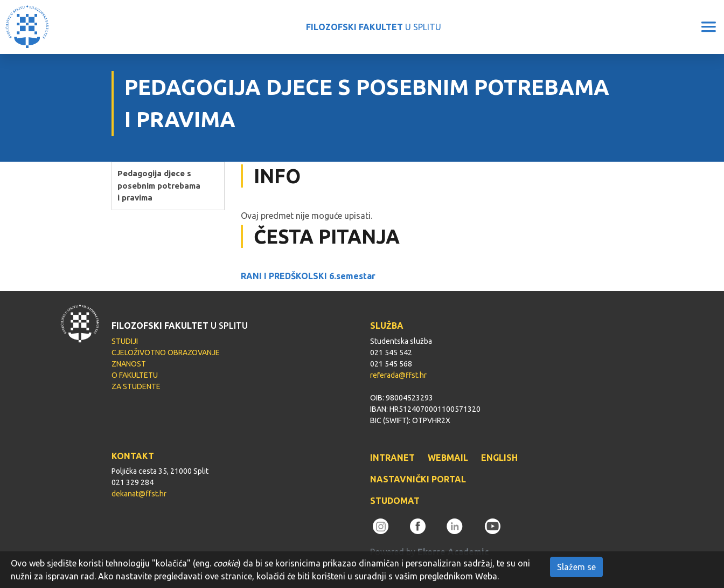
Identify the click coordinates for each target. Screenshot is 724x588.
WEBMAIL (448, 458)
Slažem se (576, 567)
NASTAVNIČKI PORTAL (418, 479)
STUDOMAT (395, 501)
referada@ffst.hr (398, 375)
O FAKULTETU (135, 375)
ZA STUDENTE (136, 386)
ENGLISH (499, 458)
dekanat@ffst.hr (139, 494)
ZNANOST (129, 364)
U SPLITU (374, 27)
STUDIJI (125, 341)
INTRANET (392, 458)
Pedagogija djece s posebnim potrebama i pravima (159, 185)
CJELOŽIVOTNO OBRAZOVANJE (166, 352)
